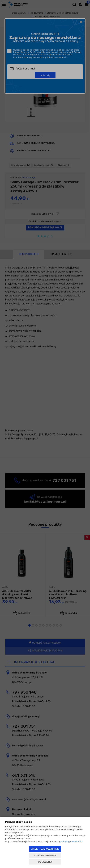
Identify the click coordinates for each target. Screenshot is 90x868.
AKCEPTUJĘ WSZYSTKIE (45, 849)
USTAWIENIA (45, 862)
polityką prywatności (72, 841)
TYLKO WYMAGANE (45, 855)
